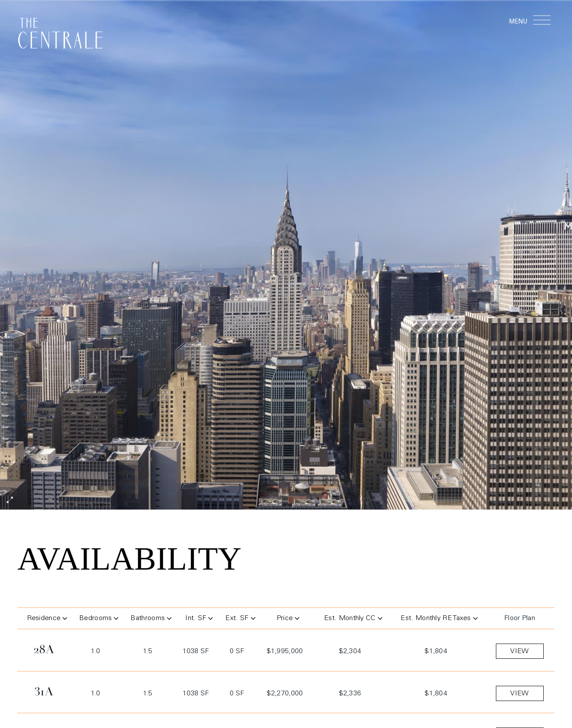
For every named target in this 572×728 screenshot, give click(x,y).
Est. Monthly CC (353, 619)
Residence (46, 619)
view (519, 652)
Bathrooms (150, 619)
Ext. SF (239, 619)
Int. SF (199, 619)
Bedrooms (98, 619)
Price (288, 619)
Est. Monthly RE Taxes (439, 619)
